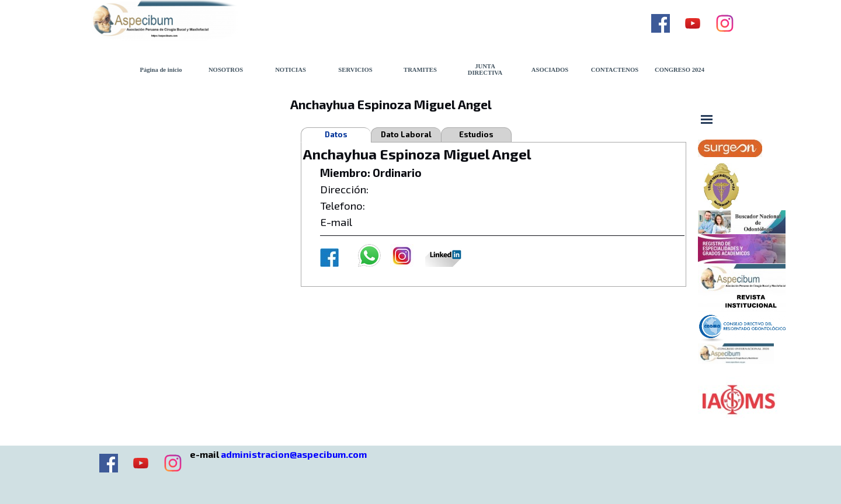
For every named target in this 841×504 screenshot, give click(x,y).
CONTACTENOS (615, 70)
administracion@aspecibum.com (294, 454)
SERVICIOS (355, 70)
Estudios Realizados (476, 136)
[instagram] (725, 23)
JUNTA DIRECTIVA (485, 69)
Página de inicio (161, 70)
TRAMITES (420, 70)
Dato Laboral (406, 134)
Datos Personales (336, 136)
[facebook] (661, 23)
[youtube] (693, 23)
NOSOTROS (226, 70)
